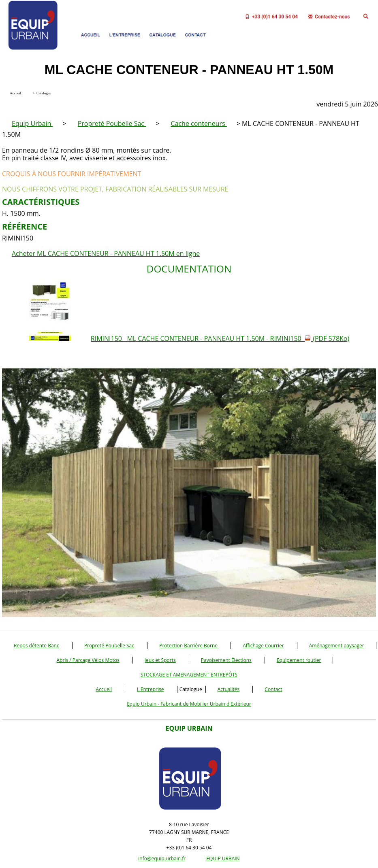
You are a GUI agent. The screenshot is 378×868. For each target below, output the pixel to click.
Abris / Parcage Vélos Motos (88, 660)
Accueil (104, 689)
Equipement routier (299, 660)
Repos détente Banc (36, 646)
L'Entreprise (151, 689)
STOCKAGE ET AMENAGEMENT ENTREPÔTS (189, 675)
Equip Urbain (32, 123)
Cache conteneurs (199, 123)
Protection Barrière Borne (188, 646)
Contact (273, 689)
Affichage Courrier (263, 646)
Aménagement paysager (337, 646)
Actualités (229, 689)
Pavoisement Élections (226, 660)
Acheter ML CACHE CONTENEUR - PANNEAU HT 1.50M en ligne (106, 253)
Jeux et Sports (160, 660)
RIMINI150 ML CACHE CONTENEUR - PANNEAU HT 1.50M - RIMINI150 (220, 338)
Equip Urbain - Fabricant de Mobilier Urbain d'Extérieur (189, 704)
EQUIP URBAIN (223, 858)
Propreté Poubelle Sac (112, 123)
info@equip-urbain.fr (162, 858)
